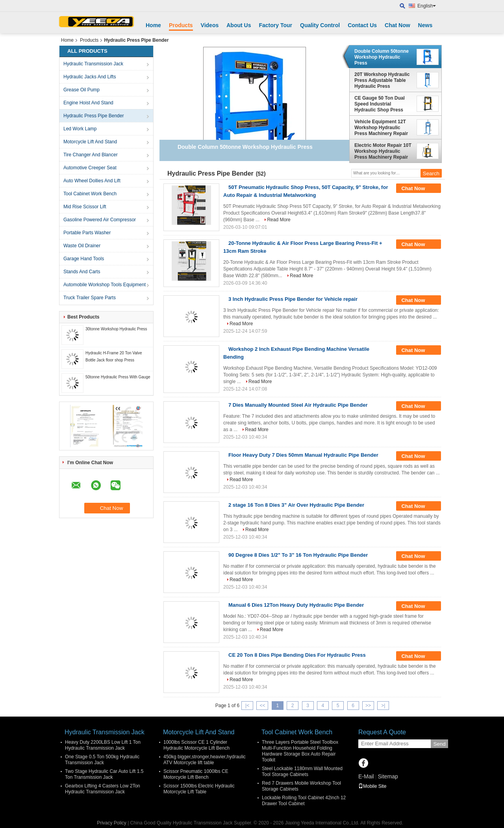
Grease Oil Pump (82, 90)
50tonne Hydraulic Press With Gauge (118, 377)
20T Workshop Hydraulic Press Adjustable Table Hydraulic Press (382, 80)
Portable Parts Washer (87, 233)
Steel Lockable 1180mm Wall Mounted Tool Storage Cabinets (302, 772)
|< (247, 706)
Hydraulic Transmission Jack (93, 64)
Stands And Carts (82, 272)
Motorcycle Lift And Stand (90, 142)
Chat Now (397, 25)
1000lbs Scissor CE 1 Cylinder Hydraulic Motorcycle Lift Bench (196, 745)
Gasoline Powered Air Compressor (100, 220)
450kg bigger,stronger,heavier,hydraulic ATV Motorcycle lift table (205, 760)
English (427, 6)
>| (383, 706)
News (425, 25)
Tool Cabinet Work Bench (90, 194)
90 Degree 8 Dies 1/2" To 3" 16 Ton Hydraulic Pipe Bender (298, 555)
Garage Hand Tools (84, 259)
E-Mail (366, 776)
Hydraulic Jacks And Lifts (90, 77)
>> (368, 706)
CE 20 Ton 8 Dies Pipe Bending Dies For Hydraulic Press (297, 655)
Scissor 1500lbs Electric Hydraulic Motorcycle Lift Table (199, 789)
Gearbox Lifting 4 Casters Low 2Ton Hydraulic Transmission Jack (103, 789)
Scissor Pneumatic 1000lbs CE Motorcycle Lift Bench (196, 774)
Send (439, 744)
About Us (239, 25)
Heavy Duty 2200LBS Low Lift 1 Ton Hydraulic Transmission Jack (103, 745)
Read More (279, 220)
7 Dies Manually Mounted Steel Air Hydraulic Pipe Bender (298, 405)
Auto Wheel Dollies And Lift (92, 181)
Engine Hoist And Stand (88, 103)
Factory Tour (275, 25)
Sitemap (388, 776)
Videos (210, 25)
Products (181, 25)
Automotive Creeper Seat (90, 168)
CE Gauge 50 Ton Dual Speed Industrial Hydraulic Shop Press (380, 104)
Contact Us (362, 25)
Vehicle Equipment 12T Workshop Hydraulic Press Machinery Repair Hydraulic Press (381, 128)
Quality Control (320, 25)
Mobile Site (372, 786)
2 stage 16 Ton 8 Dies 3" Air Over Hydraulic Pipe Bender (296, 505)
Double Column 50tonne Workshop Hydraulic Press (382, 57)
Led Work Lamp (80, 129)
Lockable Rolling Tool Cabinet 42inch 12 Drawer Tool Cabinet (304, 801)
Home (153, 25)
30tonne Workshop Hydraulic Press (116, 329)
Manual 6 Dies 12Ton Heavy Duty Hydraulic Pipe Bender (296, 605)
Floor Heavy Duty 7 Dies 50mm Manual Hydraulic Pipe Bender (303, 455)
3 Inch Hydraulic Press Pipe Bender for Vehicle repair (293, 299)
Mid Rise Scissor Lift (85, 207)
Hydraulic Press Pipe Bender (94, 116)
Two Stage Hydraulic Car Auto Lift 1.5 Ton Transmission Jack (104, 774)
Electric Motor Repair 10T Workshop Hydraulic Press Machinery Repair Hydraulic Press (383, 151)
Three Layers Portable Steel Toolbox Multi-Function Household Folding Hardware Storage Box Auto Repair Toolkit (300, 751)
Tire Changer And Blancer (91, 155)
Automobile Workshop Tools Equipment (105, 285)
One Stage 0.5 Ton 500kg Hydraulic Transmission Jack (102, 760)
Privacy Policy (112, 823)
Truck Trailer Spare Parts (90, 298)
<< (262, 706)
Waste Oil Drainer (82, 246)
